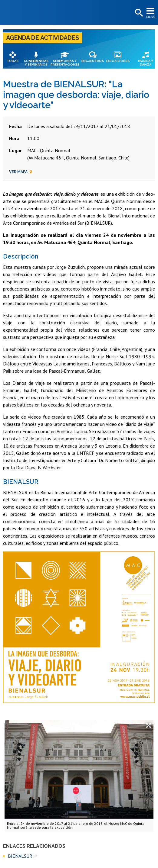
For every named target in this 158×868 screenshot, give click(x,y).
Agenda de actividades (43, 38)
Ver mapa (21, 172)
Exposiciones (118, 61)
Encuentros (93, 61)
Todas (13, 61)
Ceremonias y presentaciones (65, 63)
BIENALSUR (20, 856)
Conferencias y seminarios (36, 63)
